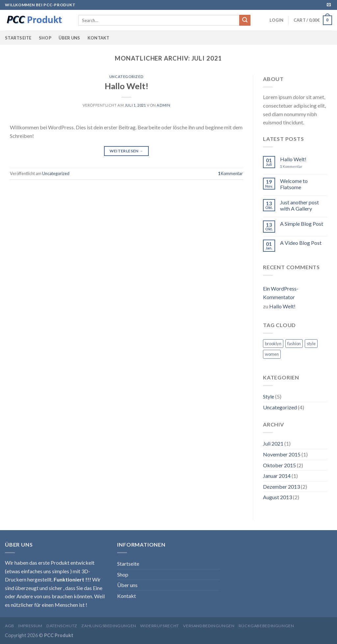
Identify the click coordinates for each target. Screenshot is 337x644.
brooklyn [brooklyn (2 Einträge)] (273, 344)
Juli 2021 (273, 443)
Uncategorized (126, 77)
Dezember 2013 (281, 487)
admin (163, 105)
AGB (10, 626)
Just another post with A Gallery (299, 205)
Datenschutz (62, 626)
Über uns (69, 38)
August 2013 (277, 497)
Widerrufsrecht (160, 626)
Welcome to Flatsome (294, 184)
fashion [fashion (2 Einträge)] (294, 344)
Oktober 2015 (279, 465)
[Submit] (245, 20)
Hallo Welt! (127, 86)
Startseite (18, 38)
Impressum (30, 626)
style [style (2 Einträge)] (311, 344)
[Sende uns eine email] (329, 5)
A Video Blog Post (301, 243)
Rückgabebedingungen (266, 626)
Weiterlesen (127, 151)
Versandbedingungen (209, 626)
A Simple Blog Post (302, 224)
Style (269, 396)
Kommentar (230, 173)
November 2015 (282, 454)
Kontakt (99, 38)
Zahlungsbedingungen (109, 626)
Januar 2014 (277, 476)
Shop (45, 38)
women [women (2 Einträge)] (272, 354)
